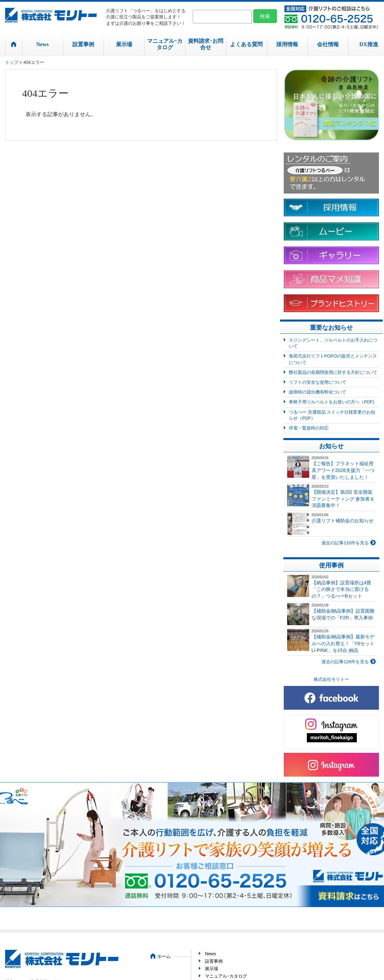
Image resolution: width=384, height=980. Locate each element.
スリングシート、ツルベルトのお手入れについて (333, 343)
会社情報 (328, 44)
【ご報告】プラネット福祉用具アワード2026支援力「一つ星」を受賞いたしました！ (343, 470)
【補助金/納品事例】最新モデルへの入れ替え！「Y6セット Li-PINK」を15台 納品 (343, 643)
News (42, 44)
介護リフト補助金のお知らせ (343, 521)
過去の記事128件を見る (345, 662)
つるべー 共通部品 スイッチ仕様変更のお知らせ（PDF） (332, 415)
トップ (12, 62)
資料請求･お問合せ (206, 44)
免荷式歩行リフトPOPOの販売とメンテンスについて (333, 359)
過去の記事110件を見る (345, 543)
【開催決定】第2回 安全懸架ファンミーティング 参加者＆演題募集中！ (343, 499)
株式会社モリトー (331, 679)
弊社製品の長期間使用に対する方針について (333, 372)
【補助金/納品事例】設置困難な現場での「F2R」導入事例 (343, 614)
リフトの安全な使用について (318, 382)
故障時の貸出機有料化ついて (318, 392)
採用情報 (287, 44)
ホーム (164, 956)
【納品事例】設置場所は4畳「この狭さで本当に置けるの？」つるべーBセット (342, 589)
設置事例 (83, 44)
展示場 (124, 44)
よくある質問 (246, 44)
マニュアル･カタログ (165, 44)
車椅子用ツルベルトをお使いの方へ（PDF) (331, 402)
